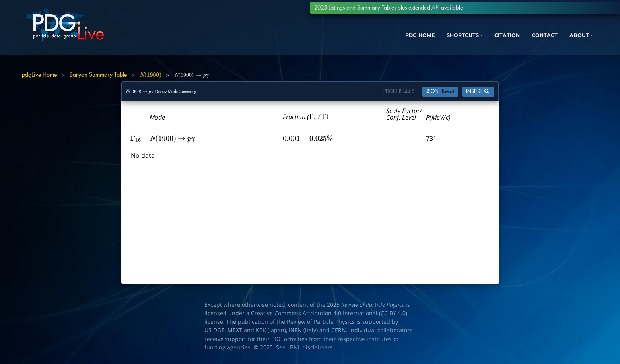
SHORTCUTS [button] (429, 43)
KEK (261, 330)
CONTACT (520, 43)
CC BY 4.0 (393, 313)
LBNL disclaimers (310, 347)
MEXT (235, 330)
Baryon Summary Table (98, 75)
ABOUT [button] (558, 43)
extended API (424, 8)
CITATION (479, 43)
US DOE (215, 330)
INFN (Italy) (303, 330)
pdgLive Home (39, 75)
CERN (339, 330)
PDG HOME (380, 43)
